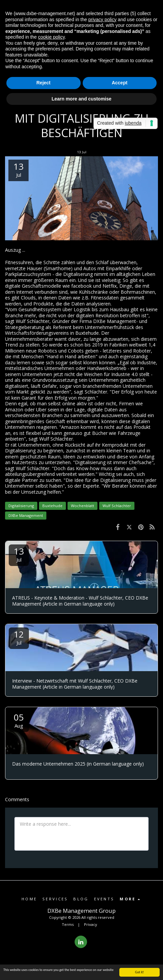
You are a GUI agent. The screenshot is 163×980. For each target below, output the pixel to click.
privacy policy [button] (103, 19)
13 (19, 554)
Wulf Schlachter (117, 506)
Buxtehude (52, 506)
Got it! (140, 972)
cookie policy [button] (51, 37)
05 (19, 720)
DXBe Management (26, 515)
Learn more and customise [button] (81, 99)
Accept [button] (119, 83)
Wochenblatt (83, 506)
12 (19, 637)
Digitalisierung (21, 506)
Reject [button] (43, 83)
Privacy (91, 924)
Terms (68, 924)
